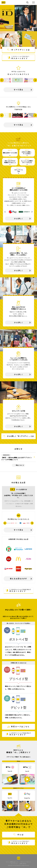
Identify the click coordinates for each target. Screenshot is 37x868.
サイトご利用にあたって (12, 862)
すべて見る (19, 90)
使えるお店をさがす (18, 579)
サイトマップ (14, 864)
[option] (13, 212)
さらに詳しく (18, 219)
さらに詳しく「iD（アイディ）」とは (18, 436)
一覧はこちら (19, 465)
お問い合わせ (23, 864)
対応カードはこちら (18, 727)
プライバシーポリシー (26, 862)
